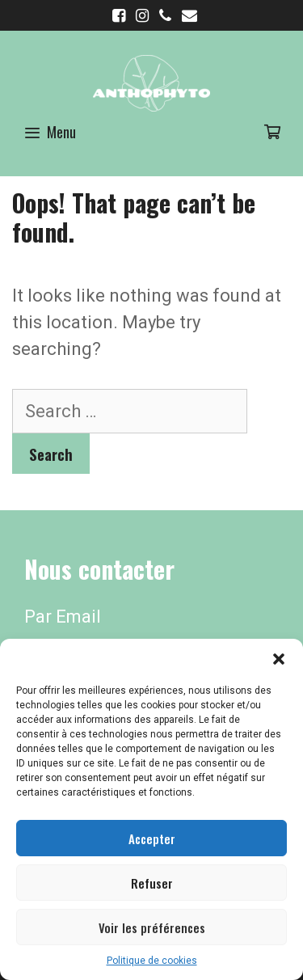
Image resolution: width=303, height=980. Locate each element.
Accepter (152, 838)
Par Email (63, 617)
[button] (279, 659)
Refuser (152, 883)
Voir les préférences (152, 927)
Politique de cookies (152, 961)
